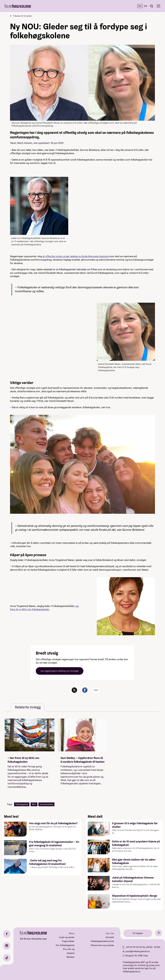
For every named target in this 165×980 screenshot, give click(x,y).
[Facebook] (7, 934)
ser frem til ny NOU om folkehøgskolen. (44, 608)
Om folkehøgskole (65, 945)
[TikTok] (7, 958)
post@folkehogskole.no (138, 951)
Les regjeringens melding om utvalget (60, 671)
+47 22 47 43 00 (134, 947)
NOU (34, 804)
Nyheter (70, 957)
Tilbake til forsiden (22, 16)
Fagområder (68, 941)
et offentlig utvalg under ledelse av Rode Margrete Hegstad (76, 256)
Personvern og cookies (102, 945)
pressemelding (46, 804)
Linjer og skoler (67, 937)
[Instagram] (7, 946)
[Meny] (158, 6)
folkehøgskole (22, 804)
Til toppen (138, 933)
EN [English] (146, 6)
